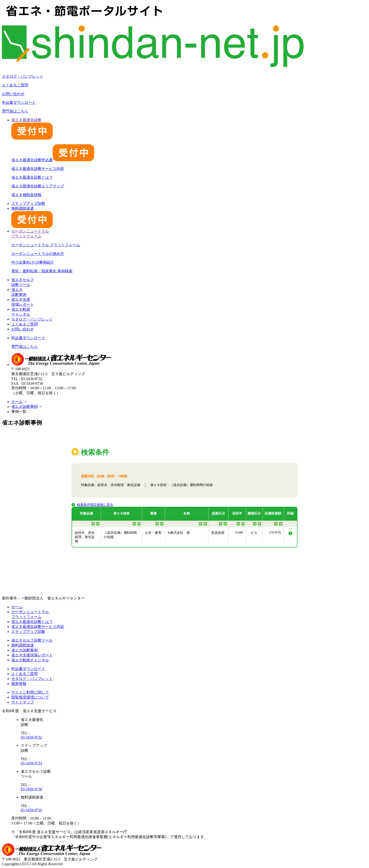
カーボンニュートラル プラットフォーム (46, 245)
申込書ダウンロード (19, 102)
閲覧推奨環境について (30, 697)
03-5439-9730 (31, 789)
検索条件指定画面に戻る (95, 505)
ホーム (17, 402)
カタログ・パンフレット (23, 76)
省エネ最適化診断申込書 (53, 160)
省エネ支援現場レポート (32, 655)
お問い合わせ (13, 94)
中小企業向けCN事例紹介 (33, 262)
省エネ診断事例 (24, 407)
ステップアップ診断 (28, 203)
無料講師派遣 (23, 645)
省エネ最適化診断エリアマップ (38, 186)
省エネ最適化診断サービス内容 (38, 169)
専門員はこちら (15, 111)
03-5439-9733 (31, 763)
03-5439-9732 (31, 737)
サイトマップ (23, 702)
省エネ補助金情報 (26, 195)
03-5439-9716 (31, 810)
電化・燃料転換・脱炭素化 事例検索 (42, 271)
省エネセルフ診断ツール (32, 640)
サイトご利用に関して (30, 692)
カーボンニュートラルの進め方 (38, 254)
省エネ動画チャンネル (30, 660)
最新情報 (19, 684)
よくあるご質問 (15, 85)
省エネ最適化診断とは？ (32, 177)
